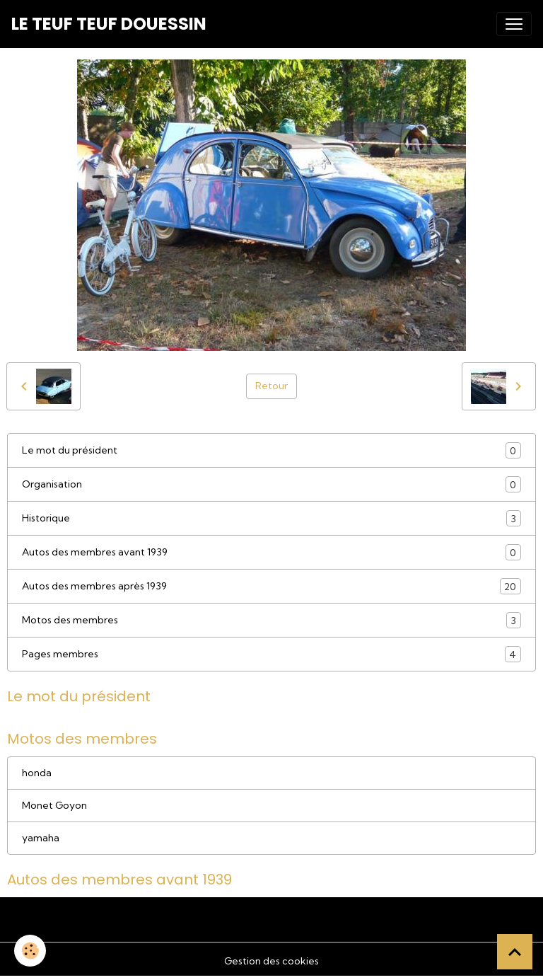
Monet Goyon (54, 805)
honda (37, 773)
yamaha (41, 838)
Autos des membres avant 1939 (271, 552)
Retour (271, 386)
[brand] (109, 24)
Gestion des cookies (271, 961)
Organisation (271, 484)
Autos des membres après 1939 (271, 586)
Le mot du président (271, 450)
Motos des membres (271, 620)
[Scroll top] (515, 952)
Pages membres (271, 654)
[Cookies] (30, 951)
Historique (271, 518)
